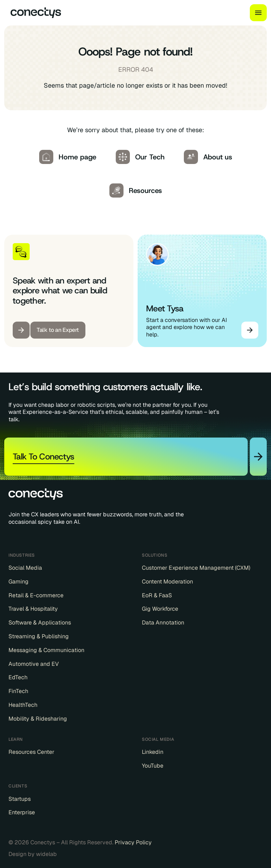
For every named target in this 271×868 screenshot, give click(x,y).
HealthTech (23, 705)
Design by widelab (33, 854)
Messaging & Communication (46, 650)
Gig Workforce (160, 609)
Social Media (25, 568)
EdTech (18, 678)
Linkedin (153, 752)
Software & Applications (40, 623)
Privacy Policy (133, 842)
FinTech (18, 691)
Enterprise (22, 813)
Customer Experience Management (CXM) (196, 568)
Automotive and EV (34, 664)
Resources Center (31, 752)
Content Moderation (167, 582)
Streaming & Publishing (39, 637)
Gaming (19, 582)
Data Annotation (163, 623)
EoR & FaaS (157, 596)
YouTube (153, 766)
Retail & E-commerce (36, 596)
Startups (20, 799)
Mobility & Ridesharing (38, 719)
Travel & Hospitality (33, 609)
